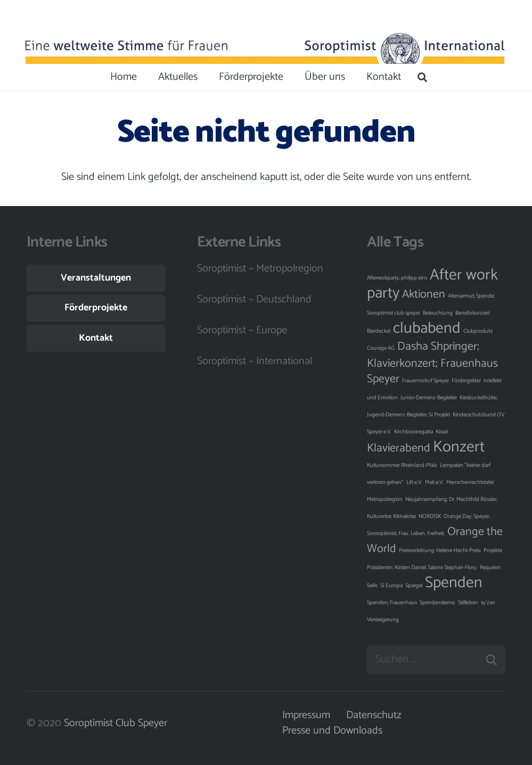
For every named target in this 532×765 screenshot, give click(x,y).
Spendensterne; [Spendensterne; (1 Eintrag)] (437, 603)
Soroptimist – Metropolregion (260, 269)
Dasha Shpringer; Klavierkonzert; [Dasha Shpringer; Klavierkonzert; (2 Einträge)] (423, 355)
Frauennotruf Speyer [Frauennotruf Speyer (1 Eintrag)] (425, 381)
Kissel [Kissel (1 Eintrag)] (442, 432)
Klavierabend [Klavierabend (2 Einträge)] (399, 448)
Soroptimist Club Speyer (116, 723)
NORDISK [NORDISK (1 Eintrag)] (430, 516)
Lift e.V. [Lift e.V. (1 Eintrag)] (414, 482)
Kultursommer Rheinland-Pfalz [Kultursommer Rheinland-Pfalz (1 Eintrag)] (402, 465)
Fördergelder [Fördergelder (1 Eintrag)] (466, 381)
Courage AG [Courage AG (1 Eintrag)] (381, 348)
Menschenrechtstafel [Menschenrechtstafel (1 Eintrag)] (470, 482)
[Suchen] (422, 77)
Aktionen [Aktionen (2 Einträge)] (424, 294)
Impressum (306, 715)
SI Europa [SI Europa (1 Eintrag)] (391, 586)
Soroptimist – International (255, 361)
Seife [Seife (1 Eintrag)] (372, 586)
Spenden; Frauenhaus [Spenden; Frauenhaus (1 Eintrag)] (392, 603)
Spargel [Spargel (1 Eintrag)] (414, 586)
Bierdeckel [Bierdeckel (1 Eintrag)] (379, 331)
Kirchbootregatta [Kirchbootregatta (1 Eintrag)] (414, 432)
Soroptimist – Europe (242, 330)
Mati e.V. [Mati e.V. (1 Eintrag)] (434, 482)
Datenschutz (374, 715)
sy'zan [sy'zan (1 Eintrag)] (488, 603)
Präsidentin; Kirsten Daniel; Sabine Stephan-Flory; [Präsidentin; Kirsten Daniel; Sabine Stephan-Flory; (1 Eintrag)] (422, 567)
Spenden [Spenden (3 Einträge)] (454, 583)
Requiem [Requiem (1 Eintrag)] (490, 567)
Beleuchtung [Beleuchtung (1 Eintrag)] (438, 313)
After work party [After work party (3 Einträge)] (432, 284)
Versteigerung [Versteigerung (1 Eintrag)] (383, 620)
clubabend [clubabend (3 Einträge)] (427, 328)
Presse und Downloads (332, 731)
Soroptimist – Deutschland (254, 299)
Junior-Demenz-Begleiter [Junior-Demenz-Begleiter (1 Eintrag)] (429, 398)
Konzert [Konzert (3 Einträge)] (459, 447)
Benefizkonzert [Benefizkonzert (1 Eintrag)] (473, 313)
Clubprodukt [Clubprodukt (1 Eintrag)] (478, 331)
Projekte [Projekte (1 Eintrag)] (493, 550)
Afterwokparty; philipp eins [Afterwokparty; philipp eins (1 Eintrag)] (397, 278)
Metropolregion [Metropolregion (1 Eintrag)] (385, 499)
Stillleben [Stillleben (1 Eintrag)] (468, 603)
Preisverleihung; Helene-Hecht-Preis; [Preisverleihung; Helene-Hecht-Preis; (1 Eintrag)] (440, 550)
